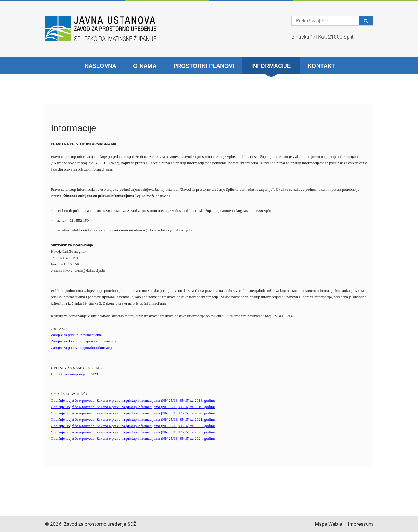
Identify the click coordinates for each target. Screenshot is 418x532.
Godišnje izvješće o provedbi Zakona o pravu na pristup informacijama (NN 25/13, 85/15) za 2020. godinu (133, 413)
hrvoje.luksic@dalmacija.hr (171, 230)
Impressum (360, 524)
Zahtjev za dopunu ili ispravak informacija (84, 341)
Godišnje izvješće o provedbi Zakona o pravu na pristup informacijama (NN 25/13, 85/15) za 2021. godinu (133, 419)
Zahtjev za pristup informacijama (76, 335)
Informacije (271, 66)
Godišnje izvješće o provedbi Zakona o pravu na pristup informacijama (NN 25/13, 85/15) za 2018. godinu (133, 400)
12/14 (277, 316)
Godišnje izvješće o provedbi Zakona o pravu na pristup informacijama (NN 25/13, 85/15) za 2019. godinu (133, 407)
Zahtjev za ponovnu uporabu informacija (82, 348)
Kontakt (321, 66)
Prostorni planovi (204, 66)
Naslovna (100, 66)
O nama (145, 66)
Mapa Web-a (328, 524)
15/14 (288, 316)
